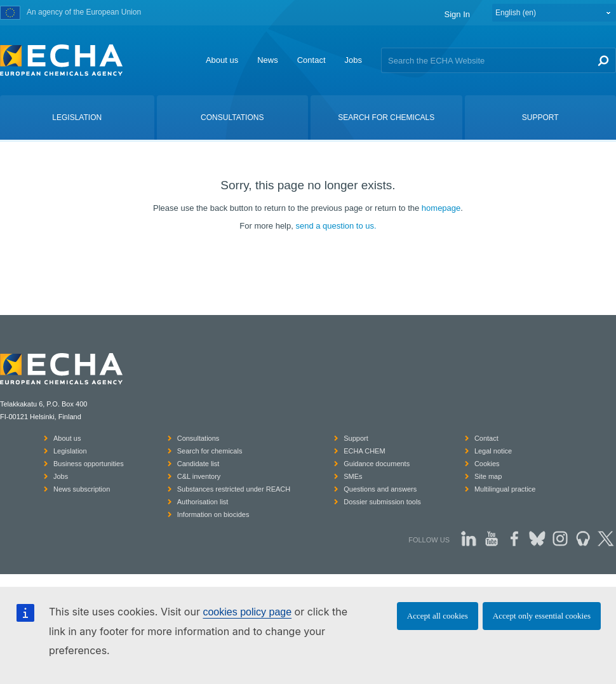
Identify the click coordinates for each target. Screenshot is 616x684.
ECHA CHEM (364, 451)
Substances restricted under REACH (234, 489)
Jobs (353, 60)
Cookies (487, 464)
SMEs (353, 476)
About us (222, 60)
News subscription (82, 489)
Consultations (198, 438)
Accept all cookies (438, 616)
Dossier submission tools (382, 502)
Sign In (457, 14)
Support (356, 438)
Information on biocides (213, 514)
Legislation (70, 451)
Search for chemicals (210, 451)
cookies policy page (247, 612)
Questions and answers (380, 489)
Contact (311, 60)
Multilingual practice (505, 489)
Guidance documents (377, 464)
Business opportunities (89, 464)
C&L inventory (199, 476)
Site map (488, 476)
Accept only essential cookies (542, 616)
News (268, 60)
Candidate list (198, 464)
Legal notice (493, 451)
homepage (441, 208)
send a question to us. (336, 226)
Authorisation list (203, 502)
